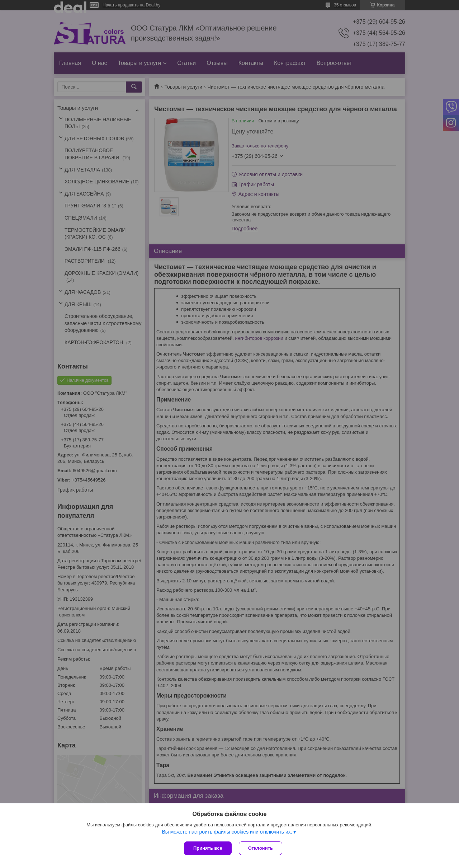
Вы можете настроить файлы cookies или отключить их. (227, 832)
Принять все (208, 848)
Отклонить (261, 848)
